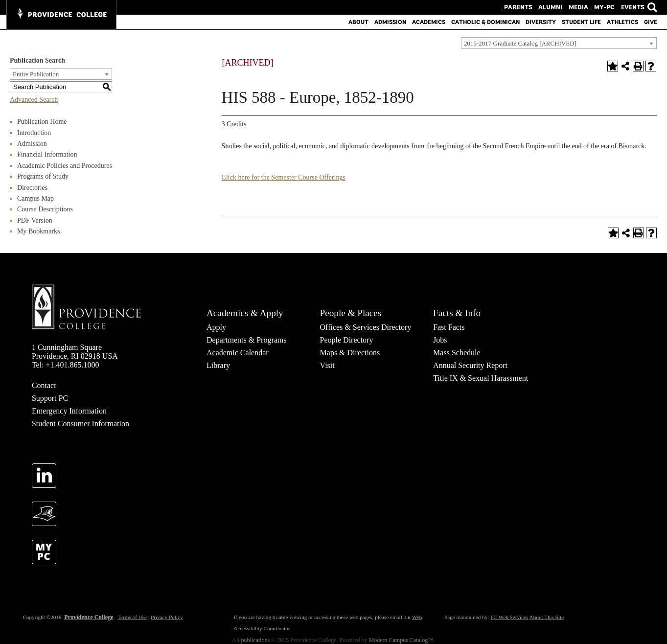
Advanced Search (34, 100)
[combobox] (559, 43)
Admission (390, 22)
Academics (429, 22)
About (358, 22)
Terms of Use (132, 617)
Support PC (50, 398)
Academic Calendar (238, 353)
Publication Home (42, 122)
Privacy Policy (167, 617)
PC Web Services (509, 617)
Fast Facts (449, 327)
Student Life (581, 22)
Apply (216, 327)
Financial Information (47, 154)
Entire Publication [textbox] (36, 74)
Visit (327, 365)
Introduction (34, 133)
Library (218, 365)
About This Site (547, 617)
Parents (527, 7)
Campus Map (35, 198)
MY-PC (606, 7)
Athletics (622, 22)
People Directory (347, 340)
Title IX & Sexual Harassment (481, 378)
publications (255, 640)
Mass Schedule (457, 353)
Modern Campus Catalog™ (401, 640)
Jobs (440, 340)
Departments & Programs (247, 340)
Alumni (556, 7)
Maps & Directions (350, 353)
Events (632, 7)
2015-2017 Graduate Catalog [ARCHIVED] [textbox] (520, 43)
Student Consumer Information (80, 424)
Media (582, 7)
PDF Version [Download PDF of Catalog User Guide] (35, 220)
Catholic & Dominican (485, 22)
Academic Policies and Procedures (65, 166)
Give (651, 22)
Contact (44, 385)
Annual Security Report (470, 365)
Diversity (541, 22)
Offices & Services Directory (366, 327)
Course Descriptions (45, 209)
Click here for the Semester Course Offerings (284, 177)
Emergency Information (69, 411)
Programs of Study (43, 176)
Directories (32, 188)
